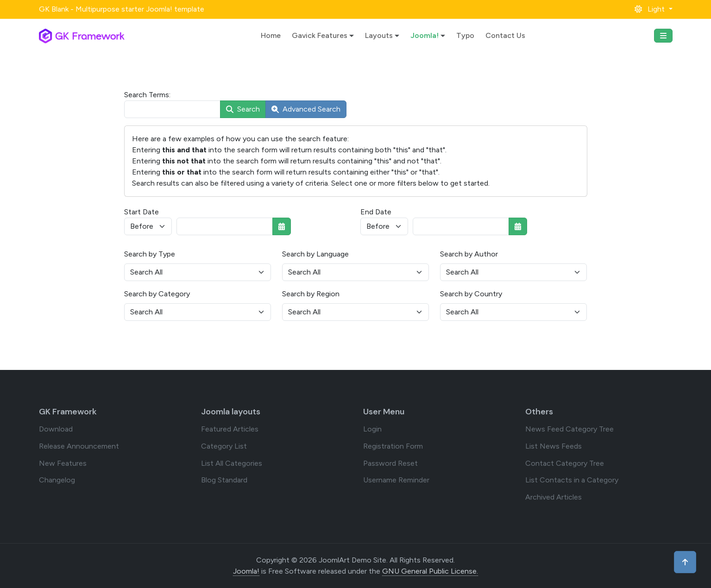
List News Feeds (554, 446)
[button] (653, 9)
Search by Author (469, 254)
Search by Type (150, 254)
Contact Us (505, 35)
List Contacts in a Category (572, 480)
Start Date (142, 212)
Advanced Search (306, 109)
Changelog (57, 480)
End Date (376, 212)
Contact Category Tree (565, 463)
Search (243, 109)
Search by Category (157, 294)
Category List (224, 446)
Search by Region (311, 294)
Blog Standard (224, 480)
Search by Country (471, 294)
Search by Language (315, 254)
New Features (63, 463)
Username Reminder (396, 480)
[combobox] (172, 109)
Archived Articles (554, 497)
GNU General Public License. (430, 571)
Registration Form (393, 446)
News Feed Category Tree (569, 429)
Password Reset (390, 463)
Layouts (379, 35)
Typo (465, 35)
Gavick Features (320, 35)
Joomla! (425, 35)
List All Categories (232, 463)
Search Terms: (147, 95)
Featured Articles (230, 429)
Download (56, 429)
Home (271, 35)
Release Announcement (79, 446)
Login (372, 429)
